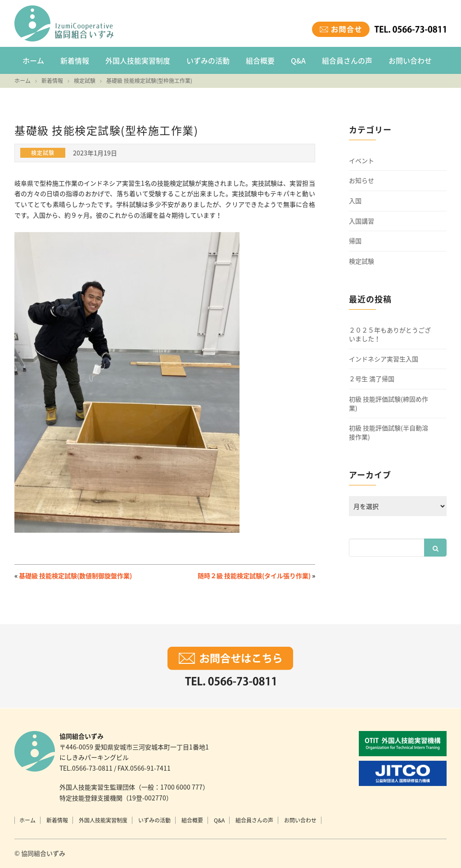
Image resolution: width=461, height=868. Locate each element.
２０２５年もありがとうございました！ (390, 335)
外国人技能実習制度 (138, 60)
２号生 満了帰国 (372, 379)
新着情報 (75, 60)
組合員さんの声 (347, 60)
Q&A (298, 60)
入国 (355, 201)
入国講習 (362, 221)
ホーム (33, 60)
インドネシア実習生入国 (384, 359)
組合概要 (260, 60)
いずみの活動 (208, 60)
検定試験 (362, 261)
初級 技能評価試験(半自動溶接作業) (389, 432)
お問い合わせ (410, 60)
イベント (362, 161)
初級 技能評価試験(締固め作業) (389, 404)
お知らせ (362, 180)
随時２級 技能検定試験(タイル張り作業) (254, 576)
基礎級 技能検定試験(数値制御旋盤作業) (75, 576)
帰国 (355, 241)
